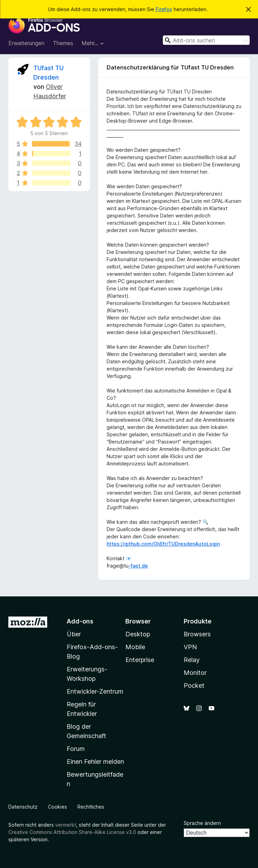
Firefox (164, 9)
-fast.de (138, 566)
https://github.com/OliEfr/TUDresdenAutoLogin (163, 544)
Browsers (197, 634)
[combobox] (206, 40)
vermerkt (66, 825)
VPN (190, 647)
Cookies (57, 807)
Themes (63, 43)
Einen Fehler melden (95, 762)
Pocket (194, 685)
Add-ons (80, 621)
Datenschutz (23, 807)
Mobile (135, 647)
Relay (192, 660)
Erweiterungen (26, 43)
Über (74, 634)
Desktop (138, 634)
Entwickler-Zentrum (95, 691)
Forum (76, 749)
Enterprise (140, 660)
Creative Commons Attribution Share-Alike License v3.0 (72, 832)
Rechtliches (91, 807)
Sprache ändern (202, 823)
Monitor (195, 673)
